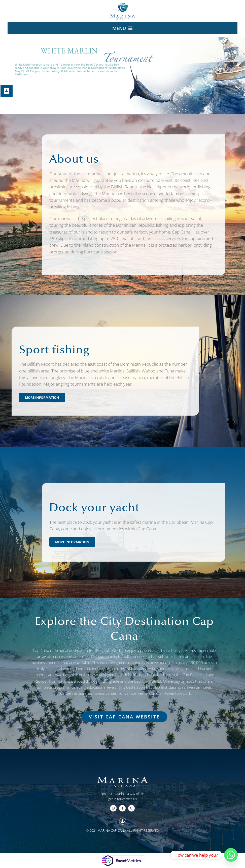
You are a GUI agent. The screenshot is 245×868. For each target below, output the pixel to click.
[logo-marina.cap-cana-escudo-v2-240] (123, 4)
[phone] (131, 808)
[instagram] (113, 808)
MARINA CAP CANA (112, 830)
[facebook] (122, 808)
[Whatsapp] (231, 855)
